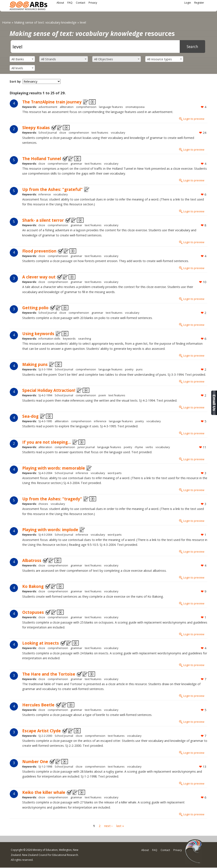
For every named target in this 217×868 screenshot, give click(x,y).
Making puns (35, 364)
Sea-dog (30, 416)
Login (188, 3)
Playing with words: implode (50, 530)
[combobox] (22, 59)
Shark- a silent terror (43, 220)
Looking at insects (41, 643)
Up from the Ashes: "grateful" (52, 189)
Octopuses (33, 612)
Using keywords (38, 334)
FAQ (70, 3)
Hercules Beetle (38, 705)
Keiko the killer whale (44, 792)
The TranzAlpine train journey (52, 102)
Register (199, 3)
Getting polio (35, 308)
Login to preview (194, 119)
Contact (81, 3)
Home (6, 22)
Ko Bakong (33, 586)
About (60, 3)
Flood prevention (39, 251)
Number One (35, 761)
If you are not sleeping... (47, 442)
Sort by (15, 81)
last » (120, 826)
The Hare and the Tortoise (49, 674)
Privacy (93, 3)
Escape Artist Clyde (42, 731)
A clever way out (39, 277)
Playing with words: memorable (54, 468)
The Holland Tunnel (42, 159)
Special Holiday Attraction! (49, 390)
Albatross (32, 560)
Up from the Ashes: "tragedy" (52, 499)
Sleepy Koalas (36, 128)
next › (108, 826)
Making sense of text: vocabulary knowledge (45, 22)
